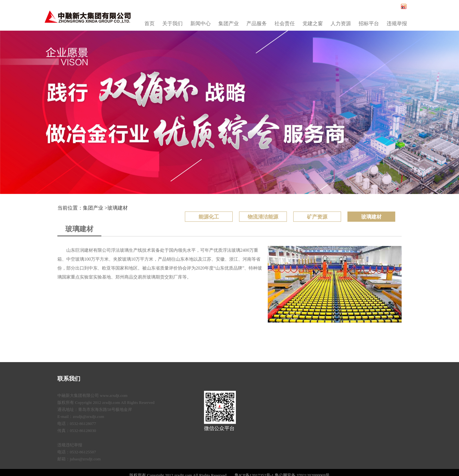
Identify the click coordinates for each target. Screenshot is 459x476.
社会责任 (285, 23)
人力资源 (341, 23)
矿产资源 (317, 217)
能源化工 (209, 217)
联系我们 (69, 379)
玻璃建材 (118, 208)
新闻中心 (200, 23)
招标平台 (369, 23)
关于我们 (172, 23)
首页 (149, 23)
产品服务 (257, 23)
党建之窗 (313, 23)
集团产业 (229, 23)
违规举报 (397, 23)
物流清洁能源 (263, 217)
